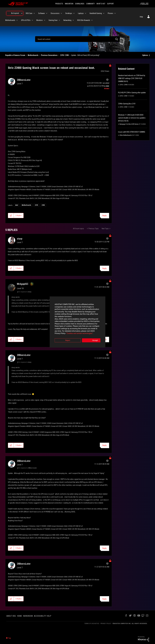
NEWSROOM (28, 616)
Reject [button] (64, 336)
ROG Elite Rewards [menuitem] (84, 20)
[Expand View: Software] (47, 13)
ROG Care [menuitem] (29, 13)
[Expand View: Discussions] (61, 13)
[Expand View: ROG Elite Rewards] (92, 20)
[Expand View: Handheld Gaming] (104, 13)
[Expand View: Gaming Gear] (59, 20)
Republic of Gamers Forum (15, 55)
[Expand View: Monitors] (45, 20)
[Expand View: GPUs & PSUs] (32, 20)
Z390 (43, 205)
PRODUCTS (59, 4)
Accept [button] (91, 336)
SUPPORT (110, 4)
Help (141, 17)
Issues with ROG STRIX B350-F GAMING (132, 132)
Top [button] (10, 638)
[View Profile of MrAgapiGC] (23, 284)
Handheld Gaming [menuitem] (96, 13)
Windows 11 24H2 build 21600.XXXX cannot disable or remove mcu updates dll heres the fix (132, 118)
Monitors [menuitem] (40, 20)
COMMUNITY (90, 4)
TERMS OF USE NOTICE (92, 623)
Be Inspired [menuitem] (15, 13)
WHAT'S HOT (101, 4)
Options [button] (145, 55)
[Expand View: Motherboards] (17, 20)
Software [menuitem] (42, 13)
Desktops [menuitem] (69, 13)
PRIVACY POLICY (106, 623)
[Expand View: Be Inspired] (22, 13)
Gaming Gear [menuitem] (53, 20)
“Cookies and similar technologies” (61, 329)
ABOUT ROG (11, 616)
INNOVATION (69, 4)
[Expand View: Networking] (73, 20)
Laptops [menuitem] (81, 13)
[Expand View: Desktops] (74, 13)
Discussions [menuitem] (55, 13)
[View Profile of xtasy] (20, 239)
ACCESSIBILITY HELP (43, 616)
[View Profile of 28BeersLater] (24, 80)
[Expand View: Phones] (115, 13)
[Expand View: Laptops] (86, 13)
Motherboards (33, 55)
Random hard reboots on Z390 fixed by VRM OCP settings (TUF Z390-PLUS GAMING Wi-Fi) (132, 78)
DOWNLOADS (80, 4)
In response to (25, 292)
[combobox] (77, 39)
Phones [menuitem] (110, 13)
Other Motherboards (126, 135)
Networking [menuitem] (67, 20)
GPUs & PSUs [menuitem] (26, 20)
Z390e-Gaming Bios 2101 (127, 104)
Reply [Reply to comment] (104, 268)
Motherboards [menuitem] (10, 20)
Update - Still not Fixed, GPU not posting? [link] (85, 55)
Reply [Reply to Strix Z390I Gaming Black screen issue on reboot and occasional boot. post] (104, 216)
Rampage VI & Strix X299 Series (129, 124)
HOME (19, 616)
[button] (11, 215)
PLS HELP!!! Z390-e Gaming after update (132, 93)
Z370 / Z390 (64, 55)
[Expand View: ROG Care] (34, 13)
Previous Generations (49, 55)
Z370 (36, 205)
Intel (17, 205)
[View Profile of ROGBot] (107, 89)
